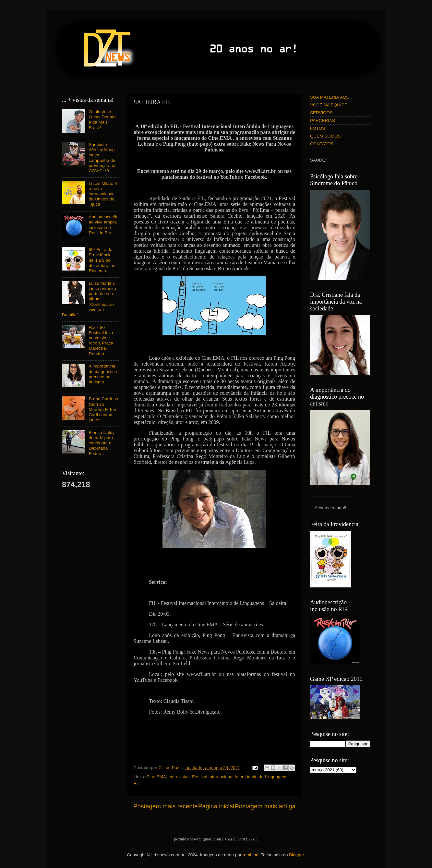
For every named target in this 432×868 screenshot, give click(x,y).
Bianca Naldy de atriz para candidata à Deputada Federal (102, 443)
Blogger (296, 855)
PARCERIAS (323, 121)
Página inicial (216, 806)
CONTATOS (322, 144)
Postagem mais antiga (265, 806)
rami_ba (251, 855)
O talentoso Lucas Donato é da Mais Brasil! (102, 120)
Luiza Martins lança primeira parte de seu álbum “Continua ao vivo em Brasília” (89, 299)
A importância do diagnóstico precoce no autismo (103, 374)
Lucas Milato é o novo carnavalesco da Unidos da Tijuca (103, 194)
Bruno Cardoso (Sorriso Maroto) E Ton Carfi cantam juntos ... (103, 409)
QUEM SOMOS (325, 136)
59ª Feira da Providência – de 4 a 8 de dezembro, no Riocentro (102, 260)
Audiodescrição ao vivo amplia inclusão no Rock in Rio (103, 225)
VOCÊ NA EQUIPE (329, 105)
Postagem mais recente (165, 806)
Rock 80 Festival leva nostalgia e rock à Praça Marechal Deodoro (101, 341)
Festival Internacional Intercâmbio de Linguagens (240, 777)
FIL (137, 784)
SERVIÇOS (321, 113)
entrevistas (179, 777)
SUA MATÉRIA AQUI (330, 97)
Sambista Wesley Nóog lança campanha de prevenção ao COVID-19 (102, 158)
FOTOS (318, 128)
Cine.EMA (156, 777)
